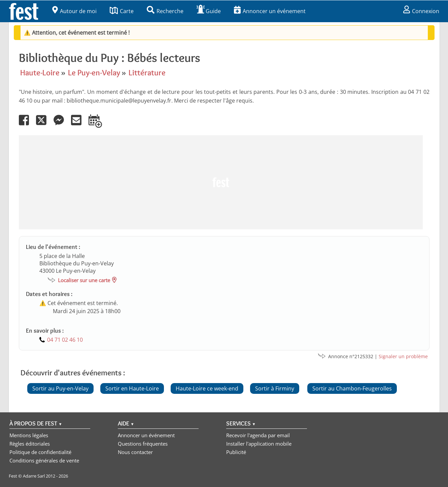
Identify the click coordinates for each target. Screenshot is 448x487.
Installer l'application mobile (259, 444)
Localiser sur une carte (84, 280)
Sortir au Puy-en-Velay (60, 388)
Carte (122, 11)
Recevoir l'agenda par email (258, 435)
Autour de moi (74, 11)
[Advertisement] (221, 182)
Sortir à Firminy (275, 388)
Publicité (236, 452)
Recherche (165, 11)
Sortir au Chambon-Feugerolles (352, 388)
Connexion (421, 11)
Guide (209, 11)
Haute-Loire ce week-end (207, 388)
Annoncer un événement (270, 11)
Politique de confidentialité (40, 452)
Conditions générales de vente (44, 460)
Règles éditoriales (30, 444)
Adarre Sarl (34, 476)
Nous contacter (135, 452)
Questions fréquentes (143, 444)
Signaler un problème (403, 356)
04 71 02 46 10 (65, 340)
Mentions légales (29, 435)
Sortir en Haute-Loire (132, 388)
